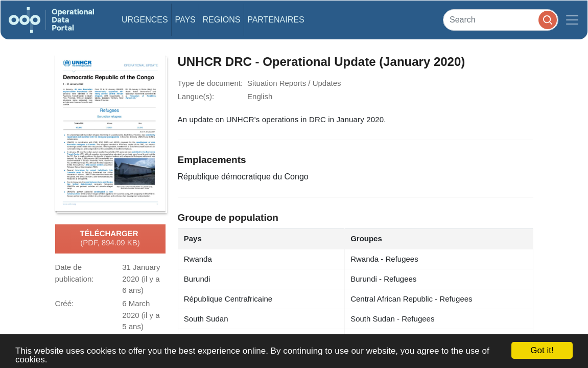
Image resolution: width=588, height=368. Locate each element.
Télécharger (110, 239)
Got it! (542, 350)
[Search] (501, 20)
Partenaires (276, 20)
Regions (222, 20)
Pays (185, 20)
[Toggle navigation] (572, 20)
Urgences (145, 20)
